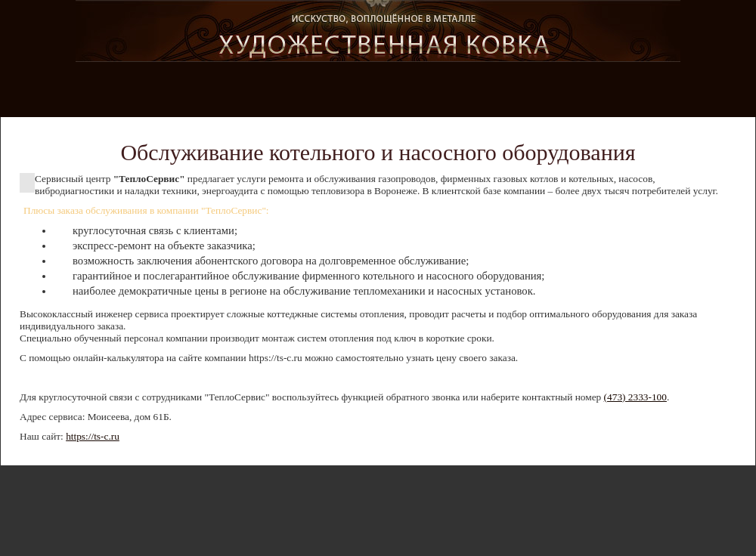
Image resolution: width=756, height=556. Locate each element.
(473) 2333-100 (635, 397)
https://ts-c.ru (93, 436)
